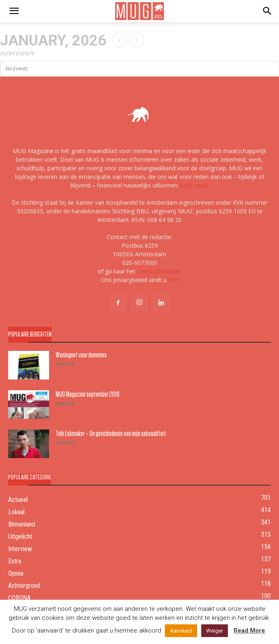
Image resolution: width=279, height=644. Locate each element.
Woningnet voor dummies (81, 355)
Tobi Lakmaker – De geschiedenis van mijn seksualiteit (111, 433)
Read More (249, 630)
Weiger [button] (215, 631)
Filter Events (17, 54)
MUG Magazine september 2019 (88, 394)
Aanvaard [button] (181, 631)
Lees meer (195, 185)
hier (173, 280)
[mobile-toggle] (14, 11)
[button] (268, 11)
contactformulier (159, 271)
